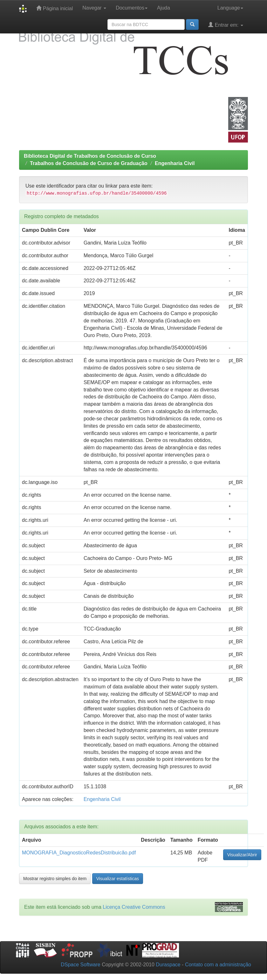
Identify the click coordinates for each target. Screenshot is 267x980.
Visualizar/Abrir (242, 855)
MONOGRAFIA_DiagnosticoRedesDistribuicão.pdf (79, 853)
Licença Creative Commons (134, 907)
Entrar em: (226, 25)
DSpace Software (81, 965)
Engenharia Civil (175, 163)
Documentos (132, 8)
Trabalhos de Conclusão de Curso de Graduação (89, 163)
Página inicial (55, 8)
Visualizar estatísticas (118, 879)
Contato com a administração (218, 965)
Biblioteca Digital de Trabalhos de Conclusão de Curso (90, 156)
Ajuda (164, 8)
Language (230, 8)
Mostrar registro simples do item (55, 879)
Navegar (94, 8)
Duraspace (168, 965)
